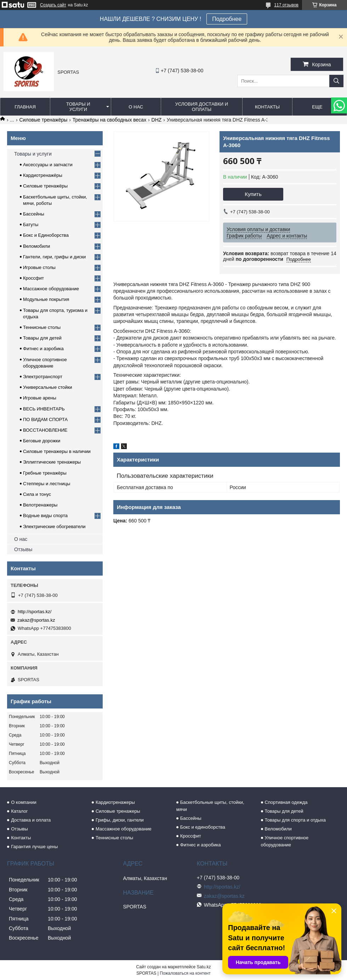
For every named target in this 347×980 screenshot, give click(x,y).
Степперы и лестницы (47, 484)
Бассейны (34, 214)
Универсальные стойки (48, 387)
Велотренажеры (40, 505)
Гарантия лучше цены (34, 847)
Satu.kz (204, 967)
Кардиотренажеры (115, 802)
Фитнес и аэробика (43, 349)
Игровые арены (40, 398)
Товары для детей (42, 338)
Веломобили (36, 246)
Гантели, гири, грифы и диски (54, 257)
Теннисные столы (42, 327)
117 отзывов (286, 5)
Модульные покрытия (46, 299)
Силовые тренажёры (44, 120)
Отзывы (23, 549)
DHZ (157, 120)
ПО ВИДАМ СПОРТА (45, 419)
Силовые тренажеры (118, 811)
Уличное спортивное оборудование (285, 841)
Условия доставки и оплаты (202, 107)
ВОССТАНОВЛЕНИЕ (45, 430)
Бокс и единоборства (203, 827)
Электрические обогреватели (54, 527)
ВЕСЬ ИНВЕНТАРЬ (44, 409)
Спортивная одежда (286, 802)
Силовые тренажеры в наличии (57, 451)
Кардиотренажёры (43, 175)
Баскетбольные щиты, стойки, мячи (210, 806)
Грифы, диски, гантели (120, 820)
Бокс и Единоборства (46, 235)
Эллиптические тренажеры (52, 462)
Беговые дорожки (42, 441)
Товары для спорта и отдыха (295, 820)
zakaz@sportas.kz (36, 620)
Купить (253, 194)
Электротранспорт (43, 377)
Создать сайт (53, 5)
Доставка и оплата (31, 820)
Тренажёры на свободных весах (109, 120)
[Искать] (336, 81)
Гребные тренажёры (45, 473)
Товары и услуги (78, 107)
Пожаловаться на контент (185, 973)
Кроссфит (33, 278)
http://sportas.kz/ (35, 612)
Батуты (31, 225)
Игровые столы (39, 267)
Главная (25, 107)
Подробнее (227, 19)
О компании (24, 802)
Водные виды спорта (45, 516)
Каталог (19, 811)
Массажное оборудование (51, 289)
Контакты (267, 107)
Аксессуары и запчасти (48, 165)
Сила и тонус (37, 494)
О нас (136, 107)
